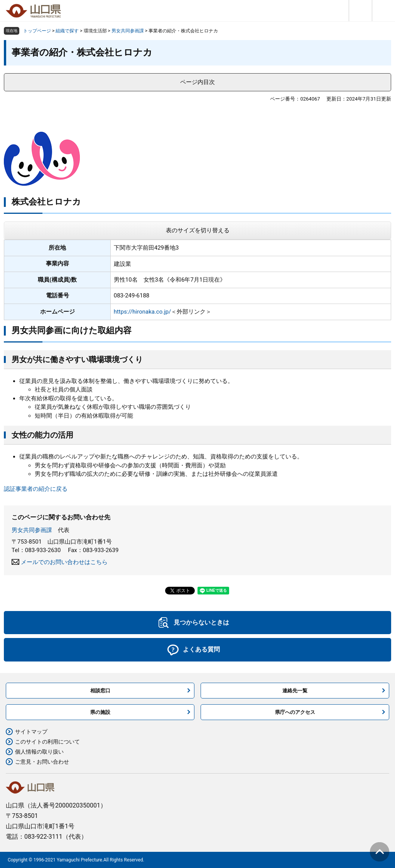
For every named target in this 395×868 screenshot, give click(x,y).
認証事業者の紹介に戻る (36, 489)
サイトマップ (31, 732)
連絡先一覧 (295, 691)
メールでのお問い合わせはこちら (64, 562)
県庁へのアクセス (295, 712)
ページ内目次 (197, 82)
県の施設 (100, 712)
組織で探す (67, 31)
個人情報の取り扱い (39, 752)
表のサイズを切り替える (198, 230)
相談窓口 (100, 691)
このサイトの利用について (47, 742)
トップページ (37, 31)
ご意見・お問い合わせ (42, 762)
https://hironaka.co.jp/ (143, 312)
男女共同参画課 (128, 31)
